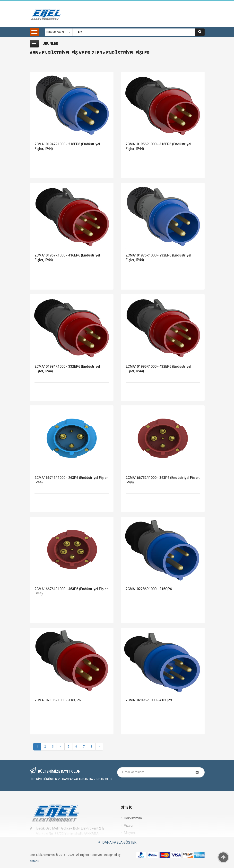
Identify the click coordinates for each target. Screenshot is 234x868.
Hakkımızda (133, 818)
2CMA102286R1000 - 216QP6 (149, 589)
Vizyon (129, 825)
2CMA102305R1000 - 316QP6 (58, 700)
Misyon (129, 833)
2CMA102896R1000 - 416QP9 (149, 700)
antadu (34, 861)
